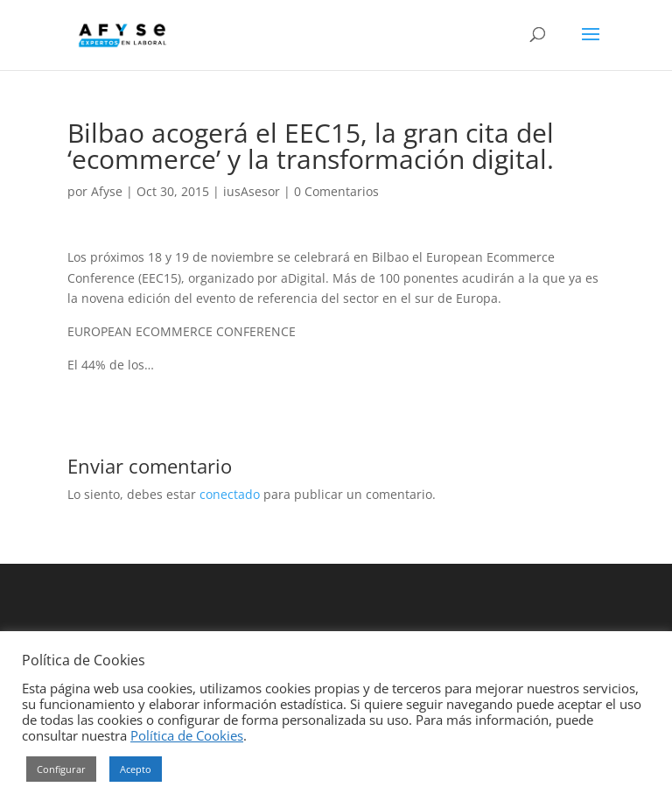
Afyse (107, 191)
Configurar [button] (61, 769)
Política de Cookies (187, 735)
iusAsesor (252, 191)
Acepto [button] (136, 769)
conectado (230, 494)
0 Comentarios (336, 191)
